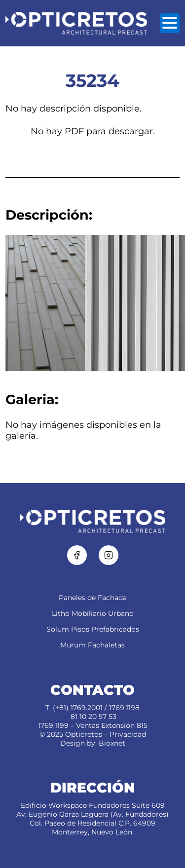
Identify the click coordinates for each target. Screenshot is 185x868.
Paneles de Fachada (93, 598)
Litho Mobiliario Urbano (93, 613)
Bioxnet (112, 743)
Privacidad (128, 734)
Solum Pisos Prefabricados (93, 629)
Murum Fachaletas (92, 645)
